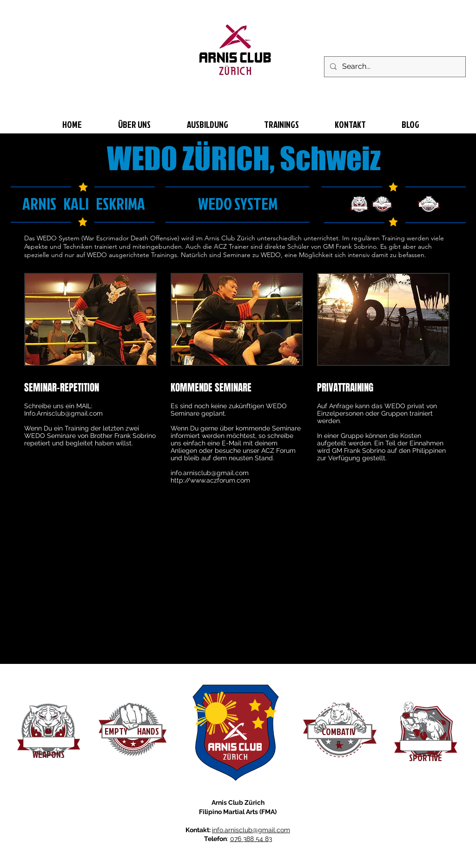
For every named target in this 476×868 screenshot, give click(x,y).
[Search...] (394, 67)
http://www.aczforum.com (210, 480)
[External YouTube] (136, 580)
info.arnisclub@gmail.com (210, 473)
